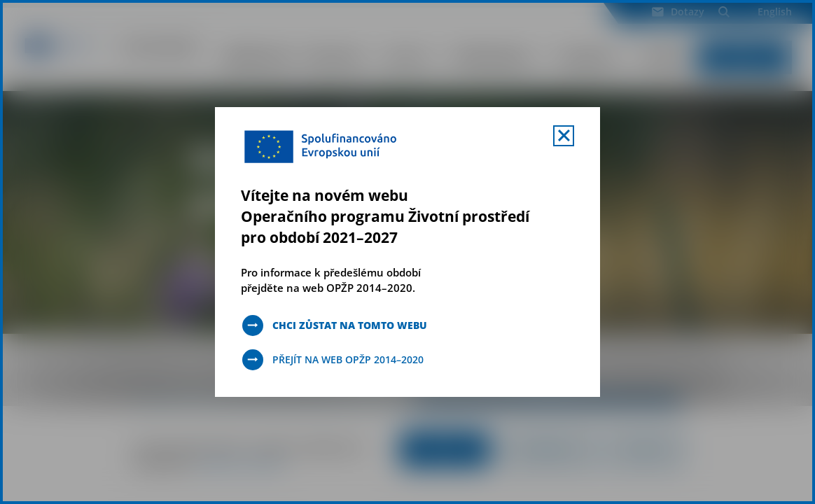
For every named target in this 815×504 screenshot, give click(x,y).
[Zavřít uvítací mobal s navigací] (564, 136)
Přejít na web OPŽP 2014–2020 (348, 359)
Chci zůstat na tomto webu (350, 325)
